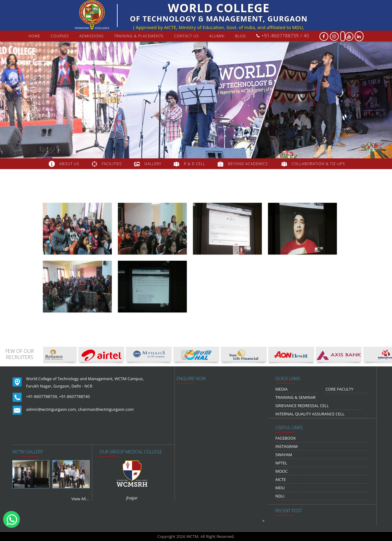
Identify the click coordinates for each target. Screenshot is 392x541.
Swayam (284, 455)
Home (34, 36)
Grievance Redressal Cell (302, 406)
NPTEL (281, 463)
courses (60, 36)
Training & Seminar (296, 397)
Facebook (286, 438)
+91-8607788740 (75, 396)
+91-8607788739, (42, 396)
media (281, 389)
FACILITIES (112, 164)
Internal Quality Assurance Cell (310, 414)
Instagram (286, 446)
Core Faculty (339, 389)
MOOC (281, 471)
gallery (153, 164)
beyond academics (248, 164)
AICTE (281, 479)
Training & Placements (139, 36)
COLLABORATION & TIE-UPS (318, 164)
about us (69, 164)
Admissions (92, 36)
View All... (80, 499)
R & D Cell (195, 164)
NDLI (280, 496)
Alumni (217, 36)
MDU (280, 488)
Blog (240, 36)
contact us (186, 36)
